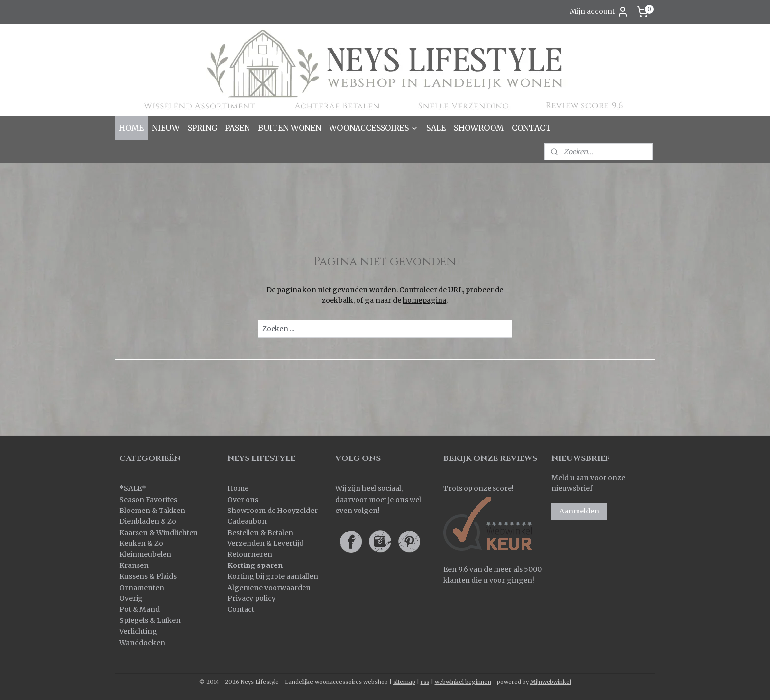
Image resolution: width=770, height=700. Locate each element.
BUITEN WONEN (289, 128)
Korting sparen (255, 565)
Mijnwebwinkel (551, 682)
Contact (241, 609)
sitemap (404, 682)
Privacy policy (251, 598)
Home (238, 488)
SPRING (202, 128)
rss (425, 682)
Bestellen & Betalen (260, 533)
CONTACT (531, 128)
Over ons (243, 500)
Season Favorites (148, 500)
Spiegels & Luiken (150, 620)
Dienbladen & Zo (148, 521)
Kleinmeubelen (145, 554)
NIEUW (166, 128)
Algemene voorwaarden (269, 588)
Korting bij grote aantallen (273, 576)
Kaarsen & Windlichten (159, 533)
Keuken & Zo (141, 543)
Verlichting (138, 631)
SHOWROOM (479, 128)
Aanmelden (579, 511)
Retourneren (250, 554)
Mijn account (599, 12)
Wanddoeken (142, 643)
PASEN (237, 128)
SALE (436, 128)
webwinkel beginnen (463, 682)
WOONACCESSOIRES (374, 128)
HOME (131, 128)
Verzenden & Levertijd (265, 543)
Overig (131, 598)
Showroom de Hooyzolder (273, 511)
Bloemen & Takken (153, 511)
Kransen (134, 565)
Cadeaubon (247, 521)
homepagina (425, 300)
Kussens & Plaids (148, 576)
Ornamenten (142, 588)
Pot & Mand (139, 609)
